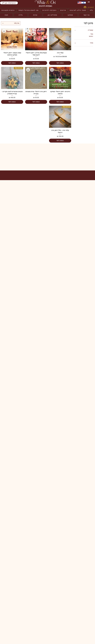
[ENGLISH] (79, 3)
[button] (88, 2)
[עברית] (84, 3)
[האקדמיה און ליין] (9, 3)
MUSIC (91, 36)
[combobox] (11, 23)
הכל (92, 34)
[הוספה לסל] (60, 63)
